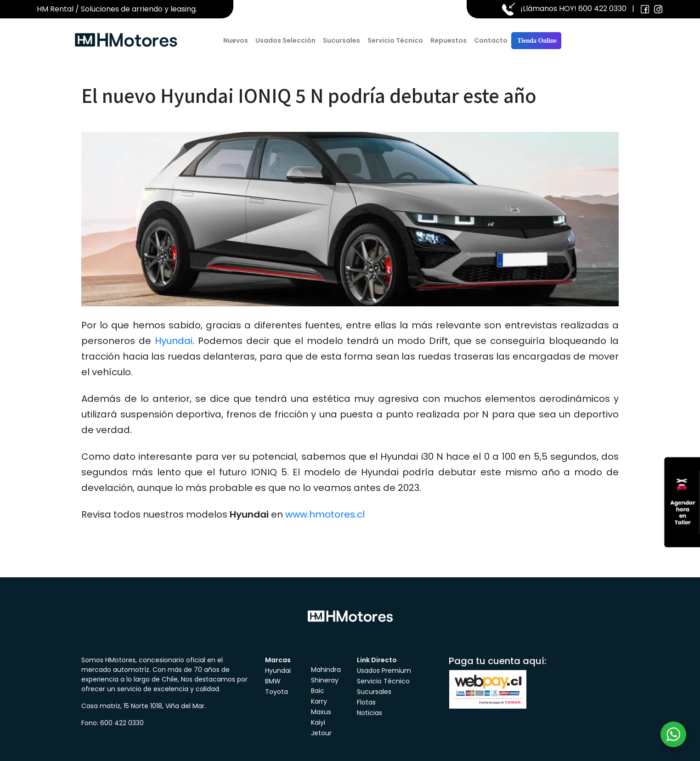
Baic (318, 691)
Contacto (491, 40)
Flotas (366, 702)
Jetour (321, 733)
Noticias (370, 713)
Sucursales (342, 40)
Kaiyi (318, 722)
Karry (319, 701)
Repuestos (449, 40)
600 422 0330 (602, 8)
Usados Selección (285, 40)
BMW (273, 681)
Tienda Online (536, 41)
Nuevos (236, 40)
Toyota (277, 692)
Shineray (325, 680)
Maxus (321, 712)
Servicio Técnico (395, 40)
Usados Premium (384, 671)
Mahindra (326, 670)
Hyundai (174, 341)
